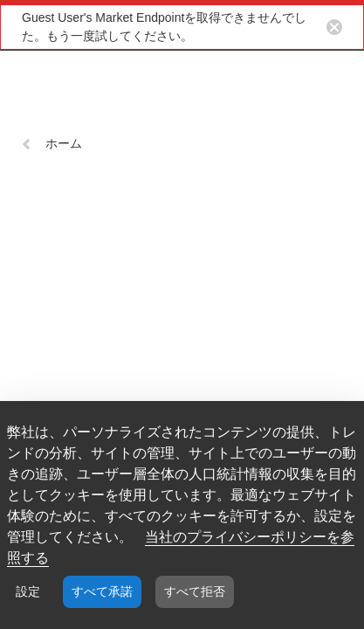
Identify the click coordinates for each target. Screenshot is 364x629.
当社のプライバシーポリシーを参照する (181, 547)
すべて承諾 (102, 591)
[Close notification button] (334, 27)
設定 (28, 591)
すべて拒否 (195, 591)
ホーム (52, 143)
